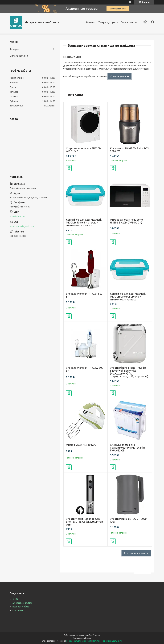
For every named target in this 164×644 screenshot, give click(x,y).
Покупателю (127, 22)
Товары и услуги (107, 22)
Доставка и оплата (22, 603)
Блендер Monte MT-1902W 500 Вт (85, 369)
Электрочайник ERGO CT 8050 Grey (128, 520)
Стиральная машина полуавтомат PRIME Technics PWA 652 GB (128, 448)
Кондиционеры (121, 76)
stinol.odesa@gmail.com (22, 226)
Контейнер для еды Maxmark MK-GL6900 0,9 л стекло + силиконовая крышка (128, 297)
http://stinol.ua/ (17, 216)
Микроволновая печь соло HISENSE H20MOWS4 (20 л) (126, 221)
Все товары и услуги (135, 553)
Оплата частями (19, 56)
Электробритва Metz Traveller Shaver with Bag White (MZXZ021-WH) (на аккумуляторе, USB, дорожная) (129, 372)
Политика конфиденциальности (107, 641)
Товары (14, 49)
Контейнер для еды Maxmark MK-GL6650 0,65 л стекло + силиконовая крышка (84, 223)
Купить (69, 168)
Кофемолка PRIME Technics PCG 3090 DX (129, 150)
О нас (15, 599)
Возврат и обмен (21, 607)
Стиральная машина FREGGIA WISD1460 (84, 150)
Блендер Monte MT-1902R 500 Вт (84, 295)
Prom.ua (96, 635)
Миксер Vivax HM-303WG (81, 445)
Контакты (18, 610)
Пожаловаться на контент (79, 641)
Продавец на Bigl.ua (82, 638)
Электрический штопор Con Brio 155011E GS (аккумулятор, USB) (85, 522)
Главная (90, 22)
